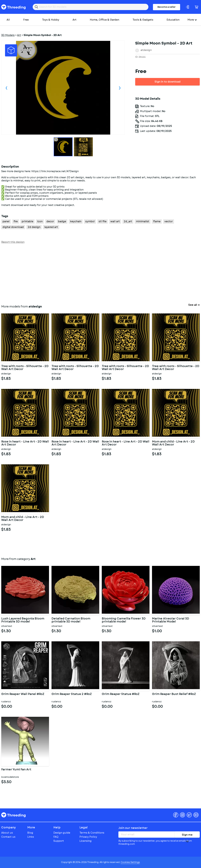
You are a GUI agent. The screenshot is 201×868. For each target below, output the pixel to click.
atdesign (146, 50)
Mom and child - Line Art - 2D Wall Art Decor (173, 443)
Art (75, 20)
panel (6, 221)
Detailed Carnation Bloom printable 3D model (71, 620)
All (8, 20)
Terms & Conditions (92, 833)
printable (27, 221)
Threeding (13, 7)
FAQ (56, 837)
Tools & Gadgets (143, 20)
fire (16, 221)
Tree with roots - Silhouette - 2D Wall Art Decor (25, 368)
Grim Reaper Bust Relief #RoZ (174, 694)
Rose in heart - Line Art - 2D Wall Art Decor (25, 443)
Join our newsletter (133, 828)
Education (173, 20)
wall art (115, 221)
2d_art (128, 221)
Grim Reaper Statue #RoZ (121, 694)
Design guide (62, 833)
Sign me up (187, 835)
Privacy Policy (88, 837)
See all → (194, 305)
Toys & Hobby (51, 20)
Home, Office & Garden (105, 20)
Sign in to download (167, 82)
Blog (30, 833)
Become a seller (167, 7)
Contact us (8, 837)
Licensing (86, 841)
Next (120, 88)
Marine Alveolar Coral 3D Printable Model (171, 620)
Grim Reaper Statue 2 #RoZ (72, 694)
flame (157, 221)
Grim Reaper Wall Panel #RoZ (23, 694)
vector (169, 221)
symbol (90, 221)
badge (62, 221)
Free (26, 20)
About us (7, 833)
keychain (76, 221)
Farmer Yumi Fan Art (16, 770)
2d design (34, 227)
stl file (103, 221)
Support (59, 841)
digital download (13, 227)
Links (31, 837)
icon (40, 221)
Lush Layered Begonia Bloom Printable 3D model (23, 620)
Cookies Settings (130, 862)
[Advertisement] (95, 274)
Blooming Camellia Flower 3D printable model (124, 620)
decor (50, 221)
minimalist (143, 221)
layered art (51, 227)
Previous (6, 88)
